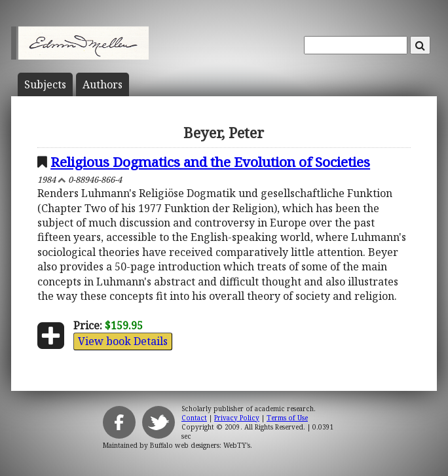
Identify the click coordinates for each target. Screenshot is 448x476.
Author (103, 84)
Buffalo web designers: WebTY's (200, 445)
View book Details (123, 341)
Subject (45, 84)
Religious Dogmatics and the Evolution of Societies (210, 162)
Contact (194, 418)
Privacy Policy (237, 418)
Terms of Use (287, 418)
